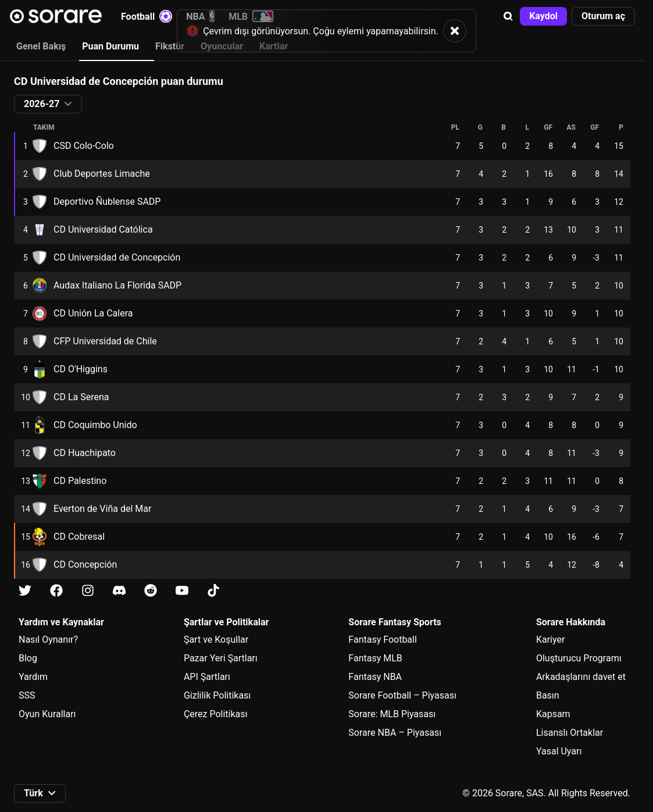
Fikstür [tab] (170, 46)
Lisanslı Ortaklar (570, 733)
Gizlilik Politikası (217, 695)
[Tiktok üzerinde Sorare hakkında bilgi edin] (213, 591)
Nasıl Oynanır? (48, 640)
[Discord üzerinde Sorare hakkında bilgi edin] (119, 591)
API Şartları (207, 677)
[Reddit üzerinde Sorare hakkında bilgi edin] (151, 591)
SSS (27, 695)
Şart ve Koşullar (216, 640)
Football (147, 16)
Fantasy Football (382, 640)
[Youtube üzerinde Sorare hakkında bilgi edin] (182, 591)
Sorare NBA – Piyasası (395, 733)
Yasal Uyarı (559, 751)
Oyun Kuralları (47, 714)
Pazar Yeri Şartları (221, 658)
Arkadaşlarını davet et (581, 677)
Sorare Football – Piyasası (402, 695)
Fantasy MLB (375, 658)
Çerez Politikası (216, 714)
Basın (548, 695)
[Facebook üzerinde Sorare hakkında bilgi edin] (56, 591)
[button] (508, 16)
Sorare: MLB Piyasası (392, 714)
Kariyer (550, 640)
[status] (326, 30)
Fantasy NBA (375, 677)
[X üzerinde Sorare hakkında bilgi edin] (25, 591)
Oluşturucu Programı (579, 658)
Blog (28, 658)
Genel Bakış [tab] (41, 46)
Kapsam (553, 714)
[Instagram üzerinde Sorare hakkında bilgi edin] (88, 591)
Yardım (33, 677)
